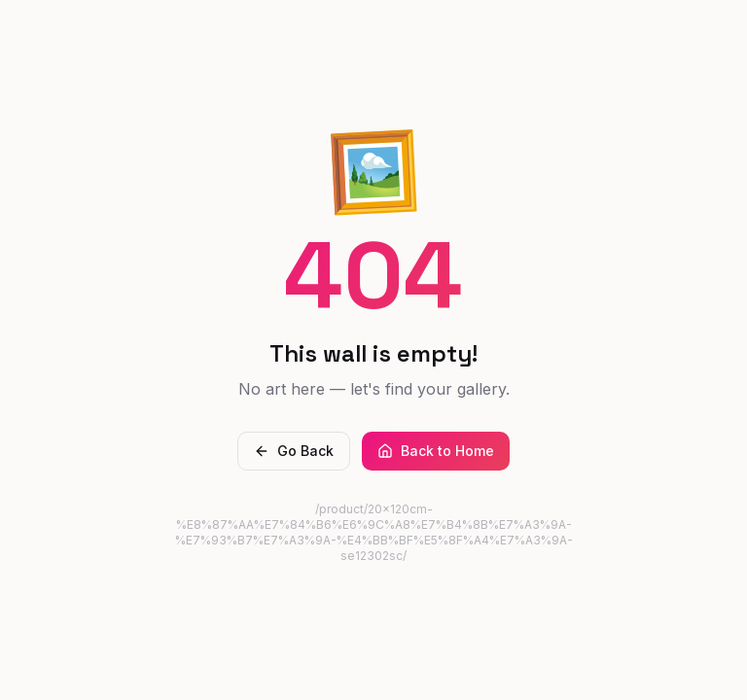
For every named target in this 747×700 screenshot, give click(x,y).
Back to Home (436, 451)
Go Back (294, 451)
